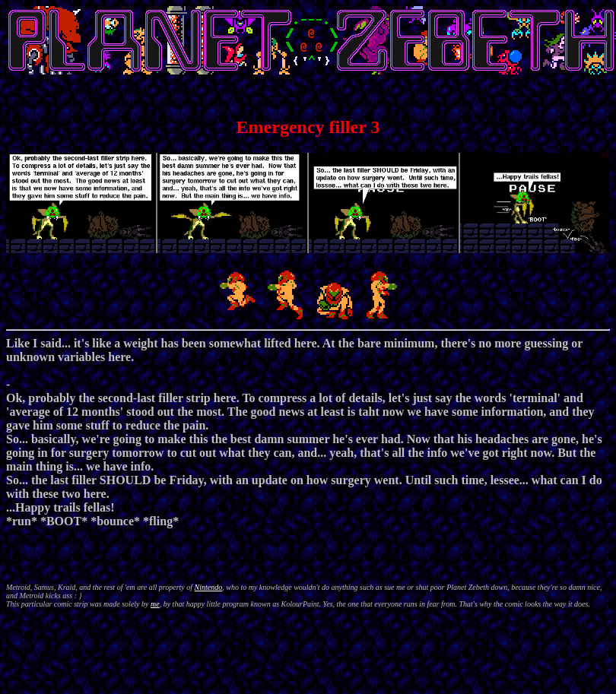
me (155, 604)
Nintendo (209, 587)
